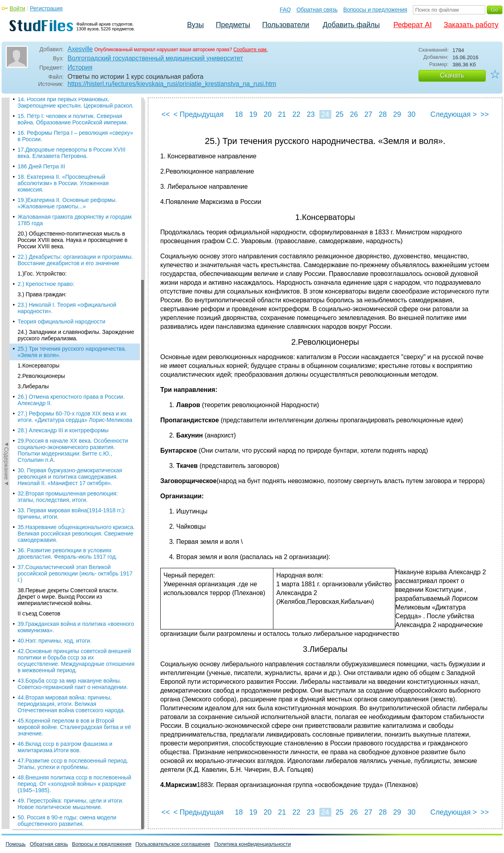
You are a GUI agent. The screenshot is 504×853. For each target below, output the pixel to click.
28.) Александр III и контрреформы (63, 203)
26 (354, 114)
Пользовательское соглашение (173, 844)
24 (325, 114)
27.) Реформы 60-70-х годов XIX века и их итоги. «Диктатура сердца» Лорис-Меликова (75, 189)
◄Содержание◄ (6, 238)
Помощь (16, 844)
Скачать (452, 75)
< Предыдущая (199, 114)
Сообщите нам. (251, 50)
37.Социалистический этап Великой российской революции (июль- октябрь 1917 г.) (75, 346)
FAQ (285, 10)
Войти (17, 8)
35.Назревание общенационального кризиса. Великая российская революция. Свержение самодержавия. (76, 306)
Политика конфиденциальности (253, 844)
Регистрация (46, 8)
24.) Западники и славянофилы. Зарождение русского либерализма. (76, 108)
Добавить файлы (351, 25)
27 (368, 114)
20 (267, 114)
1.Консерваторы (39, 138)
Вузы (195, 25)
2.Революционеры (41, 148)
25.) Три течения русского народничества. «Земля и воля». (72, 124)
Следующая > (454, 114)
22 (296, 114)
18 (239, 114)
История (80, 67)
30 (411, 114)
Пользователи (286, 25)
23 (311, 114)
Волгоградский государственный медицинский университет (155, 58)
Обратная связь (317, 10)
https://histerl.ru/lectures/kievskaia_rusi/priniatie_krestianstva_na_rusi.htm (172, 84)
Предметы (233, 25)
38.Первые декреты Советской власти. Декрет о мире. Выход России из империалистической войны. (68, 369)
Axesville (80, 49)
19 (253, 114)
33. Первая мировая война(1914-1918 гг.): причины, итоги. (72, 286)
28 (382, 114)
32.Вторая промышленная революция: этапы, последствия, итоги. (68, 269)
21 (282, 114)
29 (397, 114)
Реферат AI (412, 25)
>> (485, 114)
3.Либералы (33, 159)
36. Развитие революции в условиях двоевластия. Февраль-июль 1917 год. (67, 326)
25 (339, 114)
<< (166, 114)
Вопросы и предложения (375, 10)
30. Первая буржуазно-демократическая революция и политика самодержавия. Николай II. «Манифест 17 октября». (70, 249)
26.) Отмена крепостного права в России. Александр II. (71, 172)
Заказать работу (471, 25)
